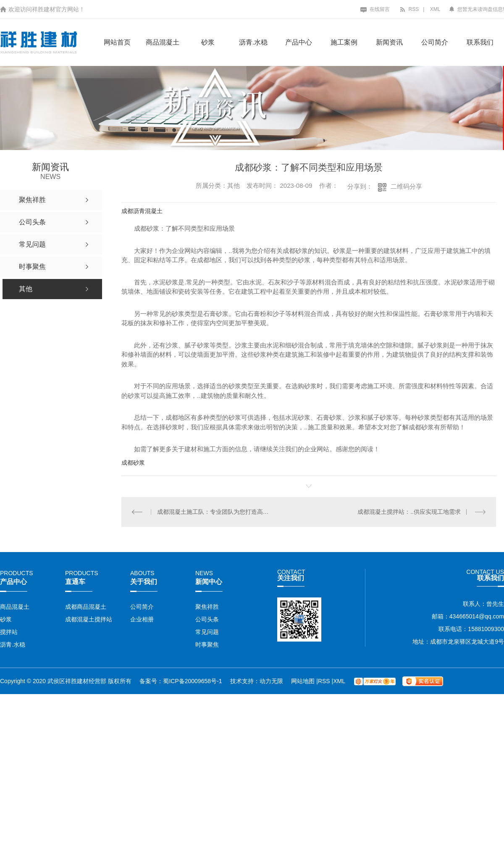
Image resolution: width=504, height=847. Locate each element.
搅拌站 (9, 632)
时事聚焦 (207, 644)
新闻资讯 (389, 42)
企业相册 (142, 619)
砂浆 (208, 42)
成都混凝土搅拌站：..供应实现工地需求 (409, 512)
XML (435, 9)
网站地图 (304, 681)
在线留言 (375, 9)
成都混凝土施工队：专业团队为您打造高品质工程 (215, 512)
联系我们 (480, 42)
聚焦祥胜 (207, 607)
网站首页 (117, 42)
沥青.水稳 (253, 42)
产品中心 (299, 42)
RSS (409, 9)
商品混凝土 (163, 42)
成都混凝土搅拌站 (89, 619)
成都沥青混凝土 (142, 211)
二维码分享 (406, 186)
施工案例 (344, 42)
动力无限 (271, 681)
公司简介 (435, 42)
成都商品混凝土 (86, 607)
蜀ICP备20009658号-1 (192, 681)
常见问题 (207, 632)
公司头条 (207, 619)
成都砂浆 (133, 463)
